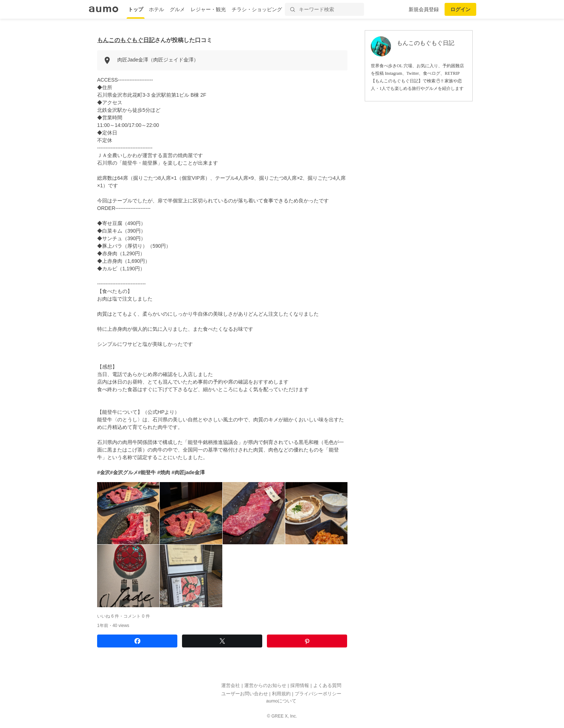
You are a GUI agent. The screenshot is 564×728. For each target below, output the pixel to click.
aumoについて (281, 701)
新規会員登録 (424, 9)
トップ (136, 9)
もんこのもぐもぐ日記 (126, 40)
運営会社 (231, 685)
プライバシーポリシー (318, 694)
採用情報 (300, 685)
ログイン (460, 9)
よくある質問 (327, 685)
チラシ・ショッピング (257, 9)
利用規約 (281, 694)
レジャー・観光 (208, 9)
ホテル (156, 9)
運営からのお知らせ (265, 685)
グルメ (177, 9)
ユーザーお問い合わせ (245, 694)
